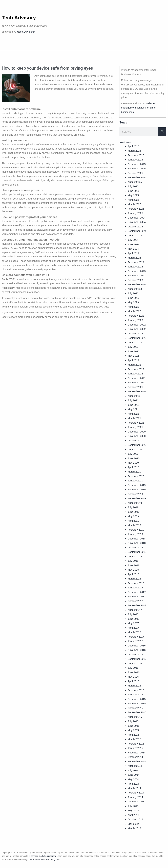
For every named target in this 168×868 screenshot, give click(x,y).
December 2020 (137, 432)
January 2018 (135, 587)
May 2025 (133, 195)
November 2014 (137, 753)
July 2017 (133, 614)
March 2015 (134, 739)
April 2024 (133, 253)
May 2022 (133, 356)
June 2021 (134, 405)
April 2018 (133, 574)
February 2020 (136, 476)
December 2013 (137, 801)
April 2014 (133, 784)
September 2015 (137, 712)
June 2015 (134, 726)
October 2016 (135, 654)
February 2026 (136, 155)
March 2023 (134, 311)
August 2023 (135, 289)
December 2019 (137, 485)
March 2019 (134, 525)
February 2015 (136, 744)
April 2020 (133, 467)
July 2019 (133, 507)
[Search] (162, 132)
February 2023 (136, 316)
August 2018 (135, 556)
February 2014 (136, 793)
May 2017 (133, 623)
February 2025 (136, 209)
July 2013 (133, 806)
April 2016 (133, 681)
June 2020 (134, 458)
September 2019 (137, 498)
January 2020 (135, 481)
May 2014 (133, 779)
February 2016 (136, 690)
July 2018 (133, 561)
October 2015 (135, 708)
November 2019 (137, 489)
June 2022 (134, 351)
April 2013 (133, 815)
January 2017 (135, 641)
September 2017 (137, 605)
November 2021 (137, 382)
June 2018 (134, 565)
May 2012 (133, 824)
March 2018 (134, 579)
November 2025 (137, 168)
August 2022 (135, 342)
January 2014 (135, 797)
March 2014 (134, 788)
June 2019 (134, 512)
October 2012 (135, 819)
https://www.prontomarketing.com (45, 859)
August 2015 (135, 717)
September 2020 (137, 445)
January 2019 (135, 534)
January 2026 (135, 160)
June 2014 (134, 775)
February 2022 (136, 369)
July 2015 (133, 721)
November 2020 (137, 436)
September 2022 (137, 338)
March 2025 (134, 204)
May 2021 (133, 409)
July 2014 (133, 770)
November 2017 (137, 596)
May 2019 (133, 516)
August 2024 (135, 235)
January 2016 (135, 694)
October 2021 (135, 387)
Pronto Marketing (25, 32)
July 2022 (133, 347)
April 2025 (133, 200)
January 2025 (135, 213)
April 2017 (133, 628)
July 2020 (133, 454)
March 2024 (134, 258)
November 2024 (137, 222)
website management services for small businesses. (139, 108)
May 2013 (133, 810)
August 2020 (135, 449)
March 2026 (134, 151)
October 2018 (135, 547)
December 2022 (137, 325)
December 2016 (137, 646)
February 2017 (136, 637)
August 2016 (135, 663)
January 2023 (135, 320)
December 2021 (137, 378)
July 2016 (133, 668)
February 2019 (136, 530)
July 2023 (133, 293)
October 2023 (135, 280)
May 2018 (133, 570)
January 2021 (135, 427)
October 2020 (135, 440)
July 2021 (133, 400)
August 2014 (135, 766)
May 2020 (133, 463)
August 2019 (135, 503)
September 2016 (137, 659)
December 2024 (137, 218)
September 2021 (137, 391)
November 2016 (137, 650)
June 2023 (134, 298)
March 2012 (134, 828)
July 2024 (133, 240)
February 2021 (136, 423)
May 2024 (133, 249)
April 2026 (133, 146)
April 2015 (133, 735)
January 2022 (135, 374)
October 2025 (135, 173)
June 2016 (134, 672)
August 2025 (135, 182)
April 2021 (133, 414)
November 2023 (137, 275)
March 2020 (134, 472)
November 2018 (137, 543)
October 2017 (135, 601)
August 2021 (135, 396)
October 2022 (135, 333)
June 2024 (134, 244)
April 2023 (133, 307)
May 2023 (133, 302)
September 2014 (137, 761)
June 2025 (134, 191)
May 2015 (133, 730)
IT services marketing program (42, 856)
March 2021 (134, 418)
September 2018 (137, 552)
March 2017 (134, 632)
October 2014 (135, 757)
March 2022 (134, 365)
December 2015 (137, 699)
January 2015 (135, 748)
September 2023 (137, 284)
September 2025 (137, 177)
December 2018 (137, 539)
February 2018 (136, 583)
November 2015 (137, 703)
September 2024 (137, 231)
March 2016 (134, 686)
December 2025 (137, 164)
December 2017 (137, 592)
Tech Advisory (19, 18)
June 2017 (134, 619)
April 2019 (133, 521)
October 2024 (135, 227)
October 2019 (135, 494)
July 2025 (133, 186)
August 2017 (135, 610)
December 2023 (137, 271)
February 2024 (136, 262)
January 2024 (135, 267)
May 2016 (133, 677)
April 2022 (133, 360)
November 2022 (137, 329)
